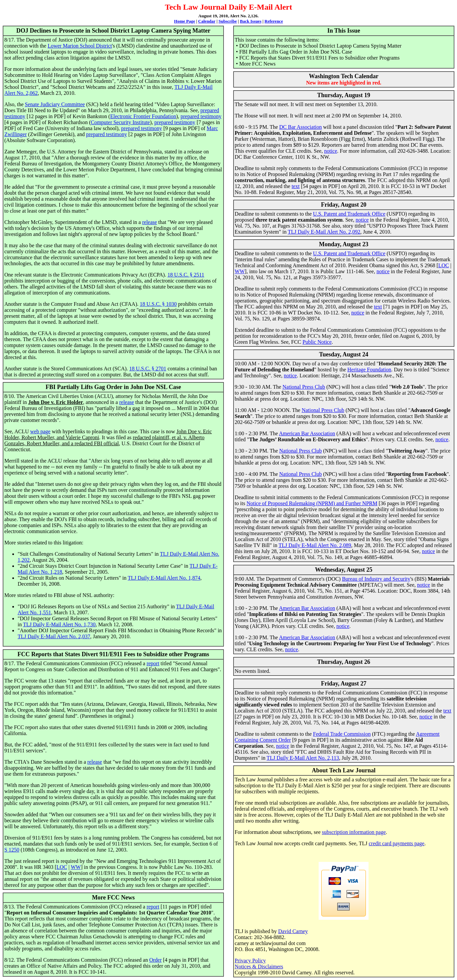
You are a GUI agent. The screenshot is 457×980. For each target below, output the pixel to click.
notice (330, 151)
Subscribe (228, 21)
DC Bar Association (301, 127)
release (149, 222)
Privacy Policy (250, 961)
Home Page (184, 21)
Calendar (207, 21)
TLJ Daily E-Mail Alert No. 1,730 (59, 624)
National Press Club (304, 387)
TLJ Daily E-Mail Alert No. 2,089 (315, 545)
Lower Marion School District (80, 46)
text (296, 186)
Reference (274, 21)
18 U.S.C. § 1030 (158, 304)
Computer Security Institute (120, 122)
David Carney (293, 931)
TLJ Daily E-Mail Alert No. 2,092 (324, 232)
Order (155, 960)
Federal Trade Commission (342, 734)
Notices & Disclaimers (259, 967)
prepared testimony (201, 116)
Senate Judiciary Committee (55, 104)
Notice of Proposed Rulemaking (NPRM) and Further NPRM (312, 503)
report (153, 663)
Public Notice (317, 342)
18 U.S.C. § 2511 (186, 275)
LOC (62, 867)
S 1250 (12, 850)
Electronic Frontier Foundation (143, 116)
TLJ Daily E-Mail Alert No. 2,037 (54, 636)
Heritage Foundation (369, 370)
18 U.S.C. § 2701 (148, 369)
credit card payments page (396, 843)
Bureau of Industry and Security (376, 579)
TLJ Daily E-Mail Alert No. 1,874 (164, 578)
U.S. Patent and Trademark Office (349, 214)
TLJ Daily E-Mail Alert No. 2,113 (303, 758)
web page (40, 431)
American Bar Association (307, 433)
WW (76, 867)
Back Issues (251, 21)
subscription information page (354, 832)
